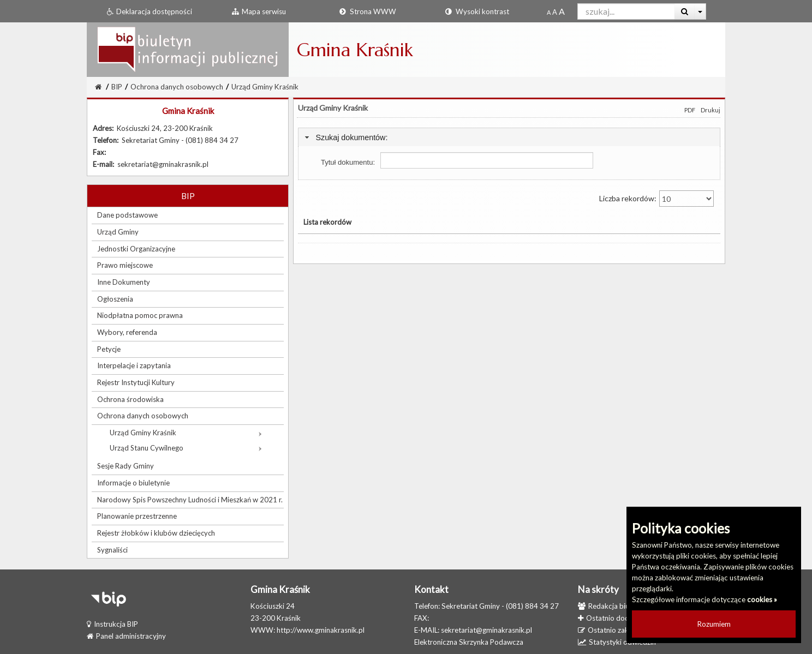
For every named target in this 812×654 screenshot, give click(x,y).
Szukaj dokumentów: (351, 137)
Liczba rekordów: (656, 199)
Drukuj (710, 110)
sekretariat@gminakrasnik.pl (486, 630)
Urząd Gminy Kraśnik (265, 87)
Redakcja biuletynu (613, 606)
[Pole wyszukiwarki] (626, 11)
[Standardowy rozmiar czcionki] (549, 12)
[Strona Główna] (98, 87)
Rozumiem (714, 624)
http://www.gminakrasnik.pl (321, 630)
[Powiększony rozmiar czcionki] (555, 12)
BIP (117, 87)
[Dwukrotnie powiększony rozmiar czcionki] (562, 12)
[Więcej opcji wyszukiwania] (700, 11)
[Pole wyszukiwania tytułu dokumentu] (487, 160)
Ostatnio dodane (609, 618)
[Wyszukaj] (685, 11)
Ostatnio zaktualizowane (622, 630)
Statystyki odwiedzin (617, 642)
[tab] (509, 137)
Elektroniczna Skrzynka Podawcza (469, 642)
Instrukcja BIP (112, 624)
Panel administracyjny (126, 636)
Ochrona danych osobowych (177, 87)
